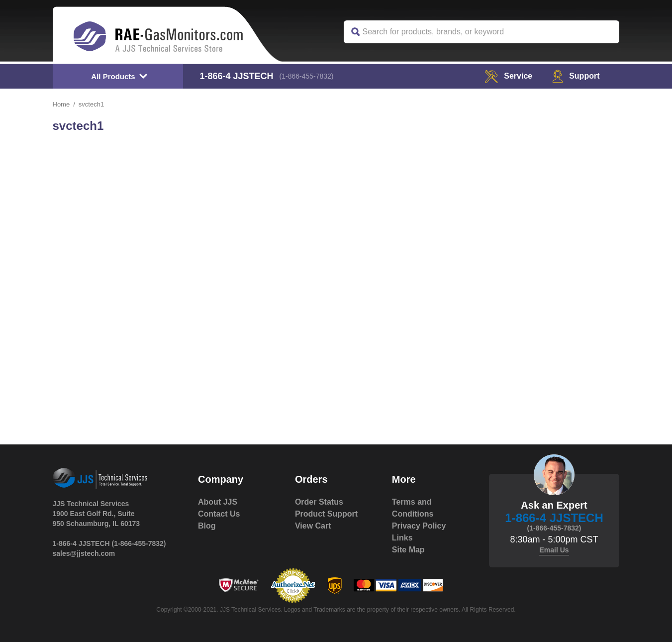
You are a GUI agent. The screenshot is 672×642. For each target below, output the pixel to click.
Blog (207, 526)
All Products (113, 76)
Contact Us (219, 514)
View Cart (313, 526)
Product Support (326, 514)
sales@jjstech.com (84, 553)
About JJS (218, 502)
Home (61, 104)
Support (576, 76)
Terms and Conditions (413, 508)
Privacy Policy (419, 526)
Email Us (554, 550)
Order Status (319, 502)
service (508, 76)
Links (402, 538)
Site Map (408, 550)
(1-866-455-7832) (307, 76)
